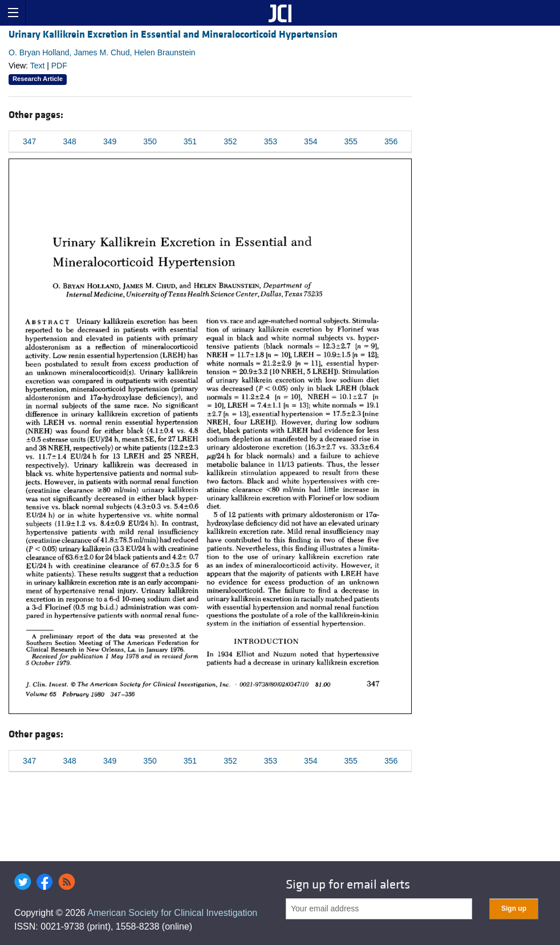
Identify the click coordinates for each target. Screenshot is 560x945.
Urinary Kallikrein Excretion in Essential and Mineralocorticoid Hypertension (173, 35)
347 (29, 141)
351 (190, 141)
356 (391, 141)
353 (271, 141)
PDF (59, 66)
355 (351, 141)
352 (230, 141)
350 (150, 141)
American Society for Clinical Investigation (172, 913)
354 (311, 141)
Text (38, 66)
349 (110, 141)
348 (69, 141)
